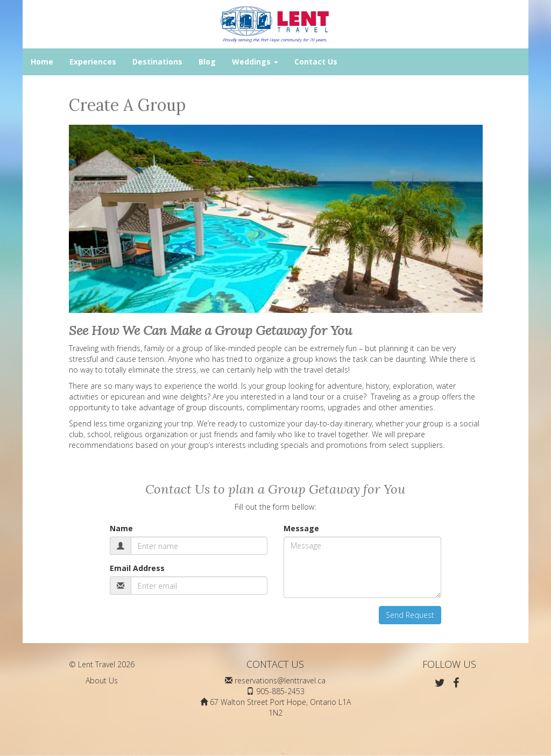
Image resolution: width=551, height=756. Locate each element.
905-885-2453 (280, 691)
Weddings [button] (255, 62)
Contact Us (316, 62)
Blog (207, 62)
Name (121, 528)
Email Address (137, 568)
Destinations (157, 62)
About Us (102, 680)
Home (42, 62)
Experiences (93, 62)
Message (301, 528)
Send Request (410, 615)
